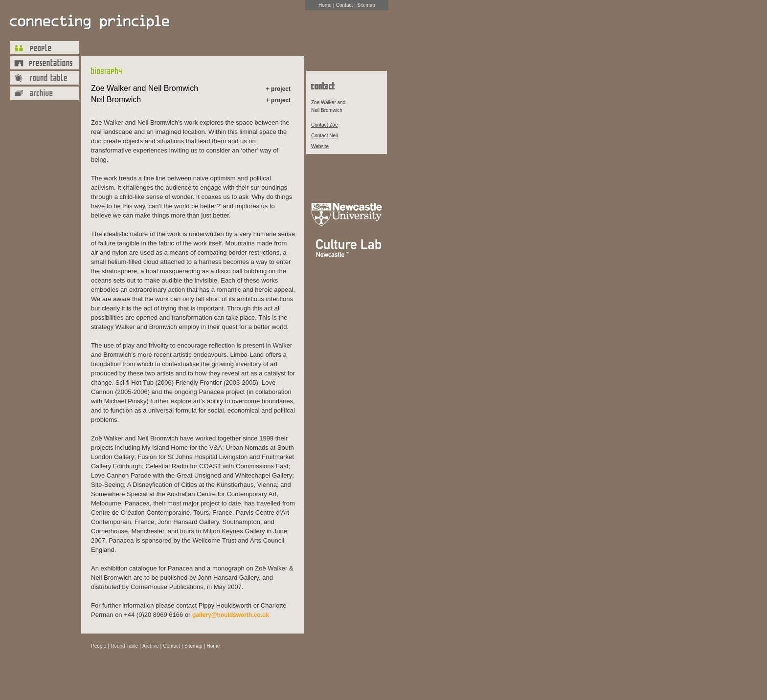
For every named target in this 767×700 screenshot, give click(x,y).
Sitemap (366, 5)
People (99, 646)
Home (325, 5)
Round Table (124, 646)
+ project (278, 89)
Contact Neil (324, 136)
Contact (344, 5)
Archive (150, 646)
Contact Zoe (324, 125)
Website (320, 146)
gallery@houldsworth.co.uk (231, 615)
